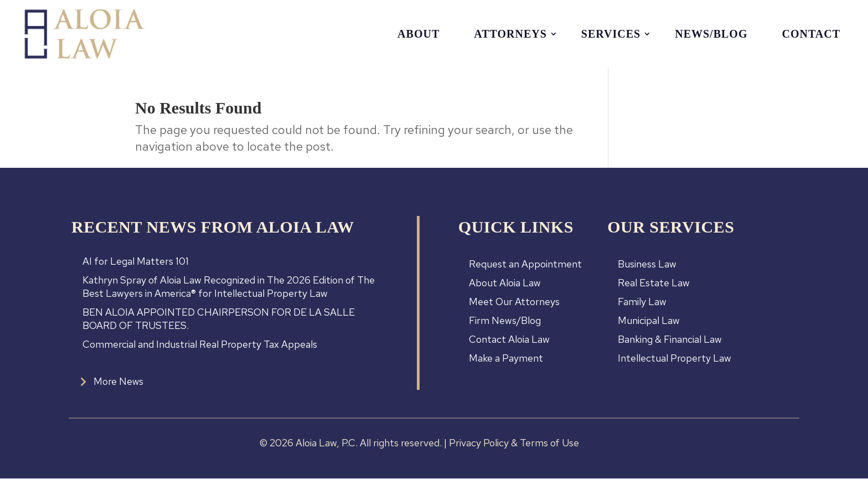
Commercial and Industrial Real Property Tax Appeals (200, 344)
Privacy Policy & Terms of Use (514, 443)
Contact (811, 34)
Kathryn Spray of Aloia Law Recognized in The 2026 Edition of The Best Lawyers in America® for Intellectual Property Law (229, 287)
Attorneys (510, 34)
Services (611, 34)
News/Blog (711, 34)
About (418, 34)
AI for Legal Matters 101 (136, 261)
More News (119, 381)
